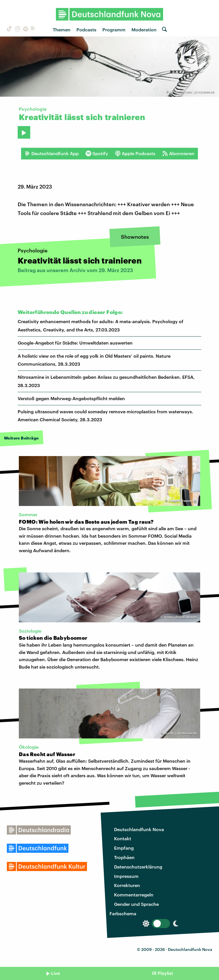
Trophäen (124, 857)
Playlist (165, 973)
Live (55, 973)
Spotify (97, 153)
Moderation (144, 30)
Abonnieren (178, 153)
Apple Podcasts (135, 153)
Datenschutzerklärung (138, 867)
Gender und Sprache (136, 904)
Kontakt (123, 838)
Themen (62, 30)
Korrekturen (127, 885)
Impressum (126, 876)
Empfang (124, 848)
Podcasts (86, 30)
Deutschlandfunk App (52, 153)
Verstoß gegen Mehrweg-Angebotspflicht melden (71, 398)
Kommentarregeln (134, 895)
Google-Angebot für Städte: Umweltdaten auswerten (75, 343)
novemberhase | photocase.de (192, 92)
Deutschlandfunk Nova (139, 829)
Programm (114, 30)
